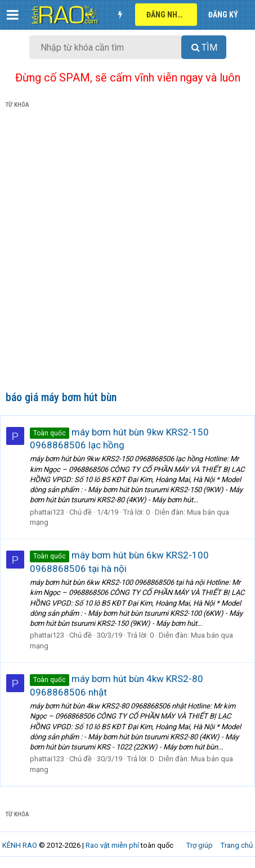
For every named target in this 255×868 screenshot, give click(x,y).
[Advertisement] (127, 252)
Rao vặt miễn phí (112, 845)
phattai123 (47, 512)
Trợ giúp (200, 845)
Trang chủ (237, 845)
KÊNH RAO (20, 845)
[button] (13, 15)
